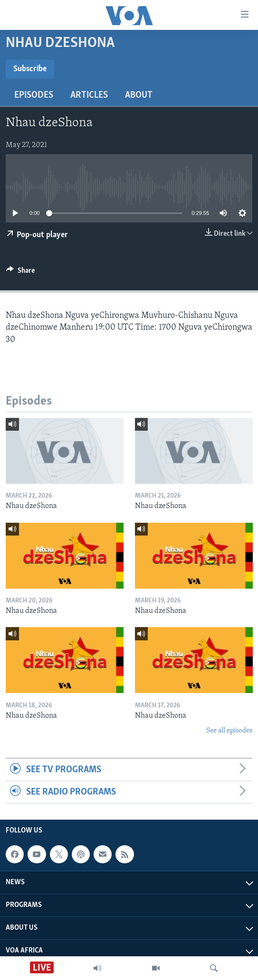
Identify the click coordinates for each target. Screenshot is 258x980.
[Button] (20, 273)
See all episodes (229, 731)
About (139, 95)
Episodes (34, 95)
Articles (89, 95)
